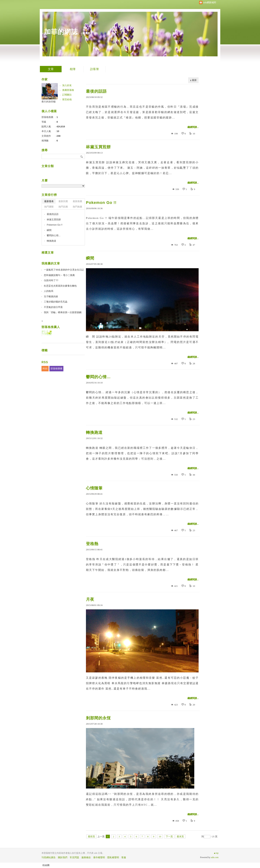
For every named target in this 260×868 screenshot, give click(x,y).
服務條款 (86, 857)
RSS (45, 369)
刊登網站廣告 (49, 857)
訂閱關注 (67, 95)
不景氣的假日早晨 (53, 307)
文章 (51, 69)
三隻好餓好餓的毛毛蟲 (56, 302)
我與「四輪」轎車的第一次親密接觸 (63, 312)
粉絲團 (46, 865)
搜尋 (82, 156)
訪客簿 (94, 69)
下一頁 (169, 836)
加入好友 (67, 85)
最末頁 (180, 836)
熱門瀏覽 (49, 207)
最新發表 (49, 201)
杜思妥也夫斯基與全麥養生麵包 (60, 286)
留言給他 (67, 99)
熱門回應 (63, 207)
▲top (216, 853)
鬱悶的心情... (98, 377)
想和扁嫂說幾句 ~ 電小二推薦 (59, 275)
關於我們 (63, 857)
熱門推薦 (77, 207)
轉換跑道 (94, 432)
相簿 (73, 69)
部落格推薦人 (51, 327)
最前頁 (91, 836)
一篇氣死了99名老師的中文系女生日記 (64, 270)
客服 (124, 857)
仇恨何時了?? (51, 280)
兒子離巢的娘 (51, 296)
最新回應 (63, 201)
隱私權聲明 (113, 857)
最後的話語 (96, 91)
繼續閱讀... (193, 127)
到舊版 (86, 33)
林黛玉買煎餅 (98, 147)
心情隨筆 (94, 488)
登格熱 (92, 544)
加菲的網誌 (61, 32)
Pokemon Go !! (101, 203)
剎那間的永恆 (98, 718)
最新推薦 (77, 201)
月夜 (90, 599)
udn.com (215, 857)
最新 (194, 80)
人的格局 (49, 291)
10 (160, 836)
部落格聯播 (56, 369)
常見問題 (74, 857)
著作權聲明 (99, 857)
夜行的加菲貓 (49, 102)
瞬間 (90, 258)
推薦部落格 (68, 90)
